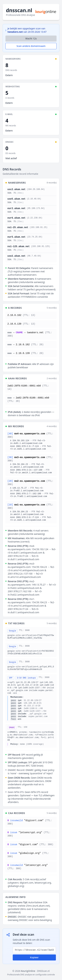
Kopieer (34, 957)
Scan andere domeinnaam (31, 46)
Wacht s (31, 38)
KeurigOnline (28, 971)
